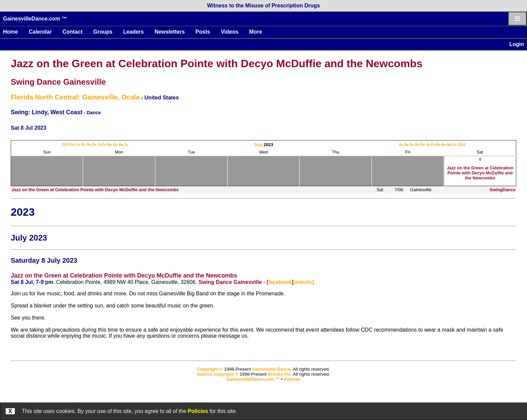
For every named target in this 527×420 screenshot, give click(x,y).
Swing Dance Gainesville (58, 82)
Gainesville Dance (271, 369)
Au (73, 145)
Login (517, 44)
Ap (115, 145)
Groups (103, 32)
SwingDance (503, 190)
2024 (462, 145)
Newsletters (170, 32)
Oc (83, 145)
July (258, 145)
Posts (203, 32)
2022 (66, 145)
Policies (198, 411)
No (89, 145)
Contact (73, 32)
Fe (104, 145)
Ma (110, 145)
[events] (303, 282)
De (94, 145)
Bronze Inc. (280, 374)
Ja (99, 145)
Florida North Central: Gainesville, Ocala (75, 97)
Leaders (133, 32)
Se (78, 145)
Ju (126, 145)
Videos (230, 32)
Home (10, 32)
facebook (280, 282)
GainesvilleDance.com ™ (35, 19)
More (255, 32)
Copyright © (210, 369)
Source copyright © (218, 374)
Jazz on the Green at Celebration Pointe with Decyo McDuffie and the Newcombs (217, 64)
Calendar (40, 32)
